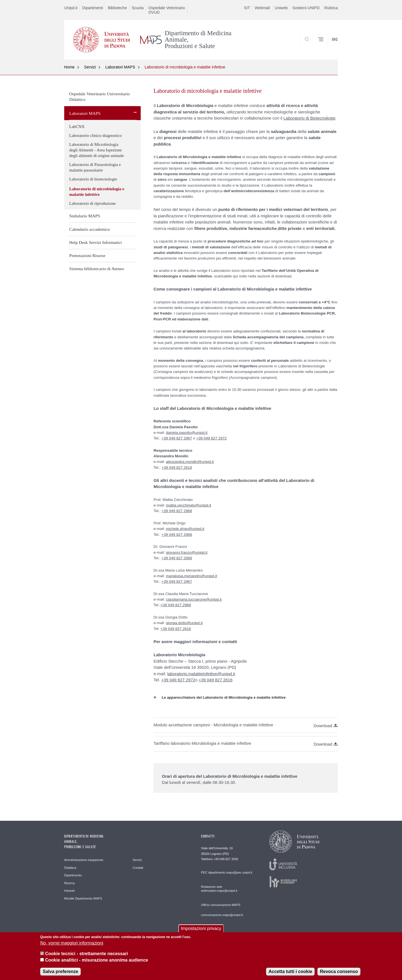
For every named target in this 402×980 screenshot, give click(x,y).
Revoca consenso (339, 975)
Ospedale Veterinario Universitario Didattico (100, 97)
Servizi (90, 67)
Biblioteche (117, 8)
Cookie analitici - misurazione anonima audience (96, 964)
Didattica (70, 868)
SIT (247, 8)
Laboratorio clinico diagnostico (95, 135)
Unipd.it (71, 8)
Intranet (69, 891)
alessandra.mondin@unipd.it (190, 462)
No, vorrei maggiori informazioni (72, 947)
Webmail (262, 8)
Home (69, 67)
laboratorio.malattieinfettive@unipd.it (201, 674)
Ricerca (69, 883)
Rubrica (331, 8)
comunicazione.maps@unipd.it (222, 915)
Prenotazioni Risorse (87, 255)
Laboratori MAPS (120, 67)
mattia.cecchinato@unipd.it (188, 505)
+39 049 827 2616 (177, 468)
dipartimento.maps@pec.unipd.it (230, 872)
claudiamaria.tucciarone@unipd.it (194, 599)
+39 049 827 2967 (177, 438)
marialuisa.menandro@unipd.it (191, 576)
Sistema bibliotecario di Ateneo (97, 269)
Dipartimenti (93, 8)
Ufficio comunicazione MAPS (221, 905)
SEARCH (328, 46)
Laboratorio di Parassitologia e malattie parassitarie (95, 167)
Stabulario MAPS (85, 216)
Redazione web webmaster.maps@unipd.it (219, 889)
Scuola (138, 8)
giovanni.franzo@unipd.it (187, 552)
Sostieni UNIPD (306, 8)
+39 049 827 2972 (211, 438)
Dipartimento (73, 875)
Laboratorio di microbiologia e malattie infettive (185, 67)
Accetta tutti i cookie (290, 975)
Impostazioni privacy (201, 933)
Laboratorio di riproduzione (93, 203)
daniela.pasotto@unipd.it (187, 433)
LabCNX (77, 127)
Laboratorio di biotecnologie (93, 179)
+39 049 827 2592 (226, 859)
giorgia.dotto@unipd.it (184, 623)
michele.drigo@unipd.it (185, 529)
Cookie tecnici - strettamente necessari (86, 958)
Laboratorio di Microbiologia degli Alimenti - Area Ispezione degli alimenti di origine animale (97, 150)
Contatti (138, 868)
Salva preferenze (60, 975)
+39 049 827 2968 (177, 511)
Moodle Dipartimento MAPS (83, 898)
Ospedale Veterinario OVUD (167, 10)
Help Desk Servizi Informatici (95, 242)
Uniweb (281, 8)
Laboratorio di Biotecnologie (309, 118)
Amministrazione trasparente (84, 860)
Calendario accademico (90, 229)
